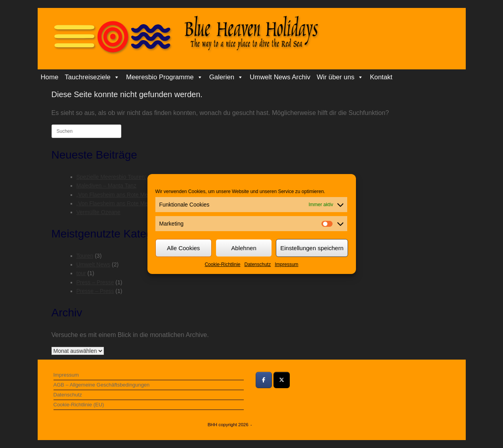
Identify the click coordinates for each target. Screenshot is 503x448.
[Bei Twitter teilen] (282, 380)
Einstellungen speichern (312, 248)
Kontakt (381, 77)
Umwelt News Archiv (280, 77)
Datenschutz (258, 264)
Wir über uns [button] (340, 77)
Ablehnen (244, 248)
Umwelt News (94, 264)
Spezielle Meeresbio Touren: (111, 177)
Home (50, 77)
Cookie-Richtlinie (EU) (79, 405)
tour (81, 273)
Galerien (226, 77)
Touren (85, 256)
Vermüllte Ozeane (98, 212)
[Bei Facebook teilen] (264, 380)
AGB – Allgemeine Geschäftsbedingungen (102, 385)
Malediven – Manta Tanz (107, 186)
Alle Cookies (183, 248)
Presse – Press (95, 291)
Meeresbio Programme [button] (164, 77)
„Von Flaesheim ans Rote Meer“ (116, 195)
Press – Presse (95, 282)
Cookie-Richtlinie (222, 264)
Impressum (286, 264)
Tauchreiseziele (92, 77)
